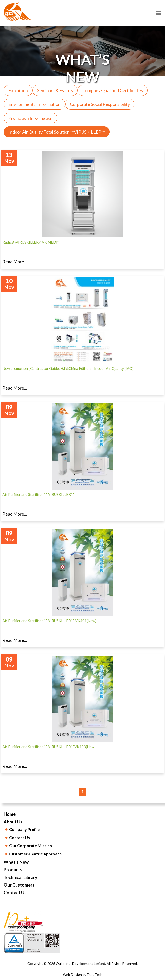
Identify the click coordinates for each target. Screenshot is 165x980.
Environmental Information (34, 104)
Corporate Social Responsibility (100, 104)
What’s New (16, 862)
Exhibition (18, 90)
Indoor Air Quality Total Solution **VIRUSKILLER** (57, 132)
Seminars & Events (55, 90)
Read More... (15, 262)
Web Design (72, 974)
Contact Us (15, 893)
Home (10, 814)
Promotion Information (31, 118)
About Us (13, 822)
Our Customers (19, 885)
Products (13, 870)
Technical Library (21, 877)
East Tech (95, 974)
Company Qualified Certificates (113, 90)
